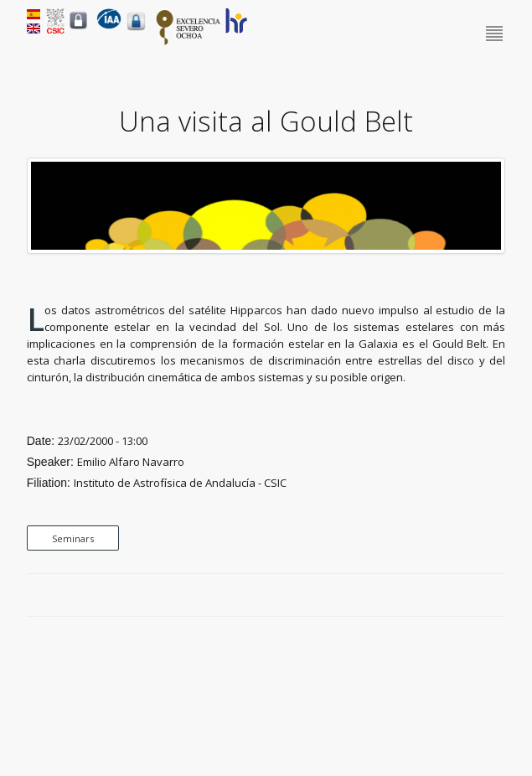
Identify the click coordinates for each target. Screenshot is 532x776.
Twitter (458, 596)
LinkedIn (497, 596)
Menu (496, 34)
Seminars (73, 538)
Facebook (439, 596)
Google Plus (478, 596)
